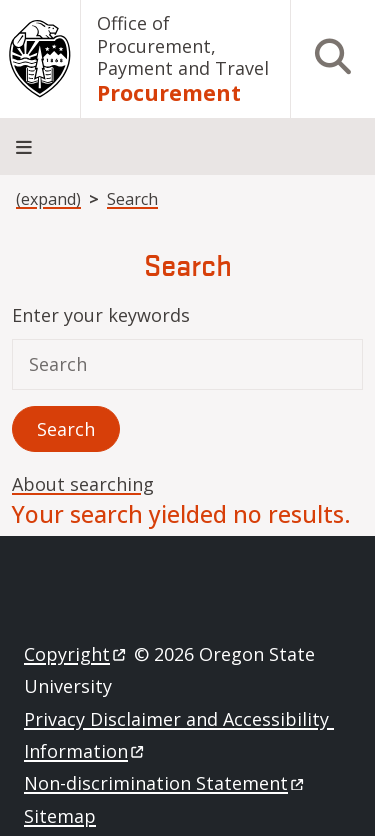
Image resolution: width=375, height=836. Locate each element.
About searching (83, 484)
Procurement (169, 93)
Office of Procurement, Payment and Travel (183, 45)
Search (132, 199)
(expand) (48, 199)
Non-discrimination (165, 783)
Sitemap (60, 816)
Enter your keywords (101, 315)
